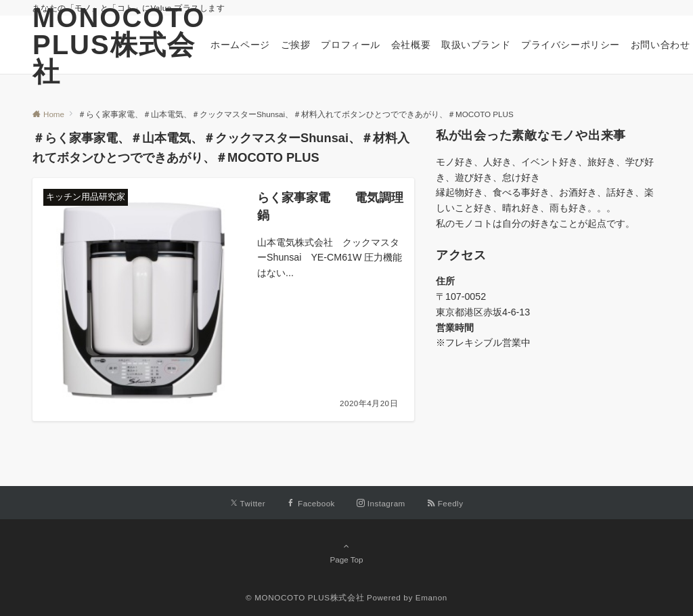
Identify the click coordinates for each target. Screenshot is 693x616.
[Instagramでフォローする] (381, 503)
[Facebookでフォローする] (311, 503)
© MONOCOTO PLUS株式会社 (305, 597)
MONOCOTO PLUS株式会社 (119, 45)
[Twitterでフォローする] (248, 503)
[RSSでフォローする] (445, 503)
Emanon (431, 597)
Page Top (346, 552)
